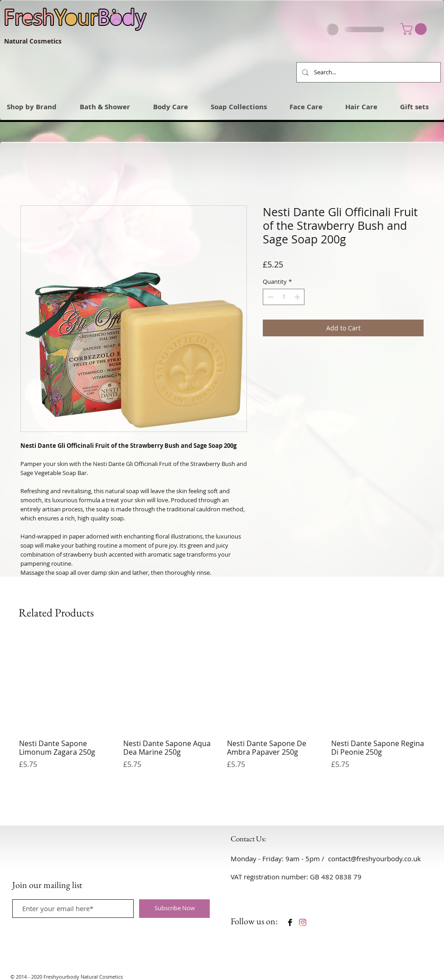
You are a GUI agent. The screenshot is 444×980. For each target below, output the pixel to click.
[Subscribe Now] (174, 909)
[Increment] (298, 297)
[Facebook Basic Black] (290, 922)
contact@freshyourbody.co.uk (374, 859)
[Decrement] (270, 297)
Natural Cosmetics (33, 41)
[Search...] (368, 72)
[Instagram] (303, 922)
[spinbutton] (284, 297)
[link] (415, 29)
